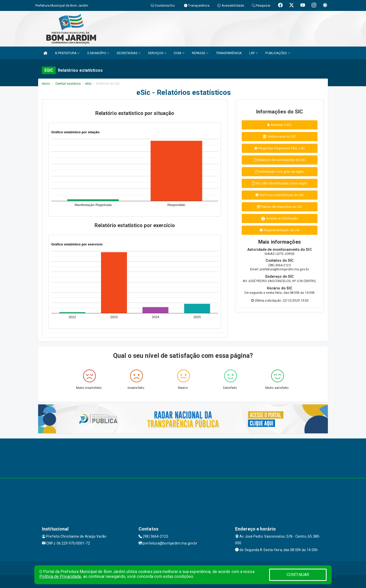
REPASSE (200, 53)
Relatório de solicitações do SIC (280, 160)
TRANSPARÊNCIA (229, 53)
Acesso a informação (280, 219)
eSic (88, 84)
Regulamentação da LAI (280, 230)
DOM (179, 53)
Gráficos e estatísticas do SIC (280, 195)
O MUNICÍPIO (98, 53)
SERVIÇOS (157, 53)
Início (46, 84)
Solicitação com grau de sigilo (279, 172)
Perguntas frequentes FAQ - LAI (279, 148)
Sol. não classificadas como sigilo (280, 183)
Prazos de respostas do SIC (280, 207)
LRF (254, 53)
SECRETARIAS (128, 53)
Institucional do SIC (279, 136)
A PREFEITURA (67, 53)
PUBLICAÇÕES (278, 53)
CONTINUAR (298, 575)
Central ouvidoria (68, 84)
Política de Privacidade (60, 576)
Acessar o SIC (280, 125)
